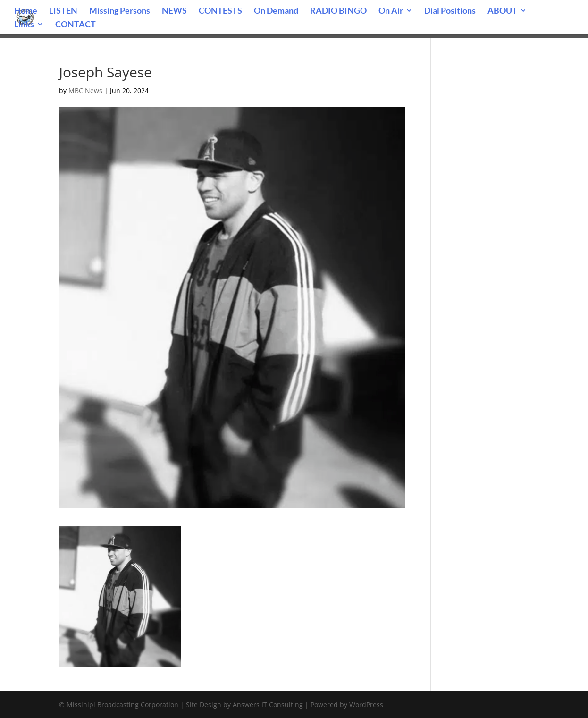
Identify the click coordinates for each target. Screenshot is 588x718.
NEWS (174, 11)
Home (26, 11)
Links (24, 25)
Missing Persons (120, 11)
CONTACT (76, 25)
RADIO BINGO (338, 11)
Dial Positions (450, 11)
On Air (391, 11)
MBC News (85, 90)
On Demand (276, 11)
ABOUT (502, 11)
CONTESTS (220, 11)
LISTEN (63, 11)
